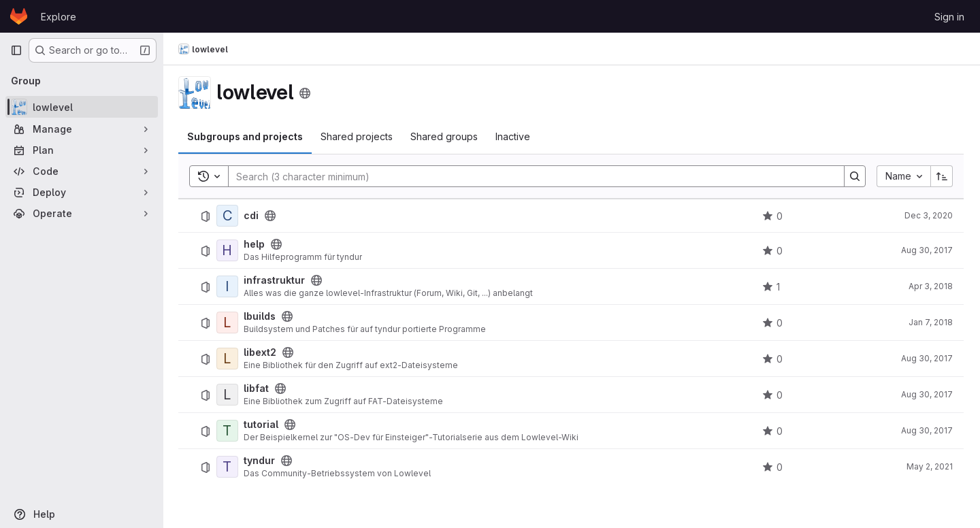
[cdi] (229, 216)
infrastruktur (276, 280)
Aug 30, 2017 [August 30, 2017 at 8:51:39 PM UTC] (927, 358)
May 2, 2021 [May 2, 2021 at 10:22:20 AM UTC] (930, 466)
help (256, 244)
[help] (229, 250)
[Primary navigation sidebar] (16, 50)
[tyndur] (229, 467)
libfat (258, 389)
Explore (59, 17)
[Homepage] (19, 16)
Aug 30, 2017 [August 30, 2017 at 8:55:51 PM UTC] (927, 394)
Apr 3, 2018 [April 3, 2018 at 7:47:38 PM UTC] (931, 286)
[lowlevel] (82, 107)
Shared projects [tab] (358, 136)
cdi (252, 216)
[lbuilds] (229, 323)
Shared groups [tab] (445, 136)
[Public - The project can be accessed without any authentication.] (272, 216)
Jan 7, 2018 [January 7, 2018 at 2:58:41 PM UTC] (931, 322)
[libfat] (229, 395)
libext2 (261, 352)
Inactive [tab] (514, 136)
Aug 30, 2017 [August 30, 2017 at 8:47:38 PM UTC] (927, 430)
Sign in (949, 17)
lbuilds (261, 316)
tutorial (262, 425)
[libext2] (229, 359)
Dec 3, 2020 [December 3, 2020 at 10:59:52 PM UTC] (929, 215)
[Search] (530, 176)
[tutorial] (229, 431)
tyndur (261, 461)
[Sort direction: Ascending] (942, 176)
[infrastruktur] (229, 286)
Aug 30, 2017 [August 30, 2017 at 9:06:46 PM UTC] (927, 250)
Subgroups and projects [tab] (246, 136)
